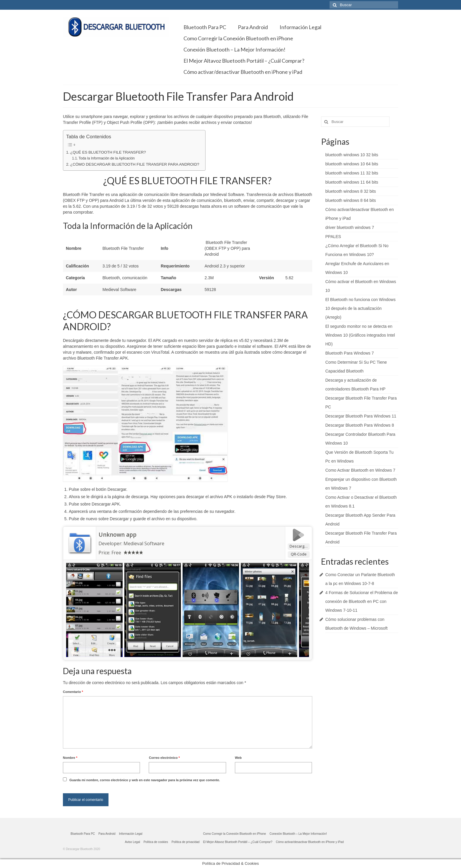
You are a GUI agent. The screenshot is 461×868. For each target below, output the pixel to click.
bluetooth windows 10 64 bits (352, 164)
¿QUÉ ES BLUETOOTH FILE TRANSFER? (108, 152)
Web (238, 758)
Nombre (70, 758)
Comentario (73, 692)
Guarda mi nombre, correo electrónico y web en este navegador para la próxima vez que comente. (145, 780)
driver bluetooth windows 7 (350, 227)
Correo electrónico (164, 758)
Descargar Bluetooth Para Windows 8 (360, 425)
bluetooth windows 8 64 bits (351, 200)
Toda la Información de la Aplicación (107, 158)
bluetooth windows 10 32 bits (352, 155)
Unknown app (118, 535)
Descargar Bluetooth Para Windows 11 (361, 416)
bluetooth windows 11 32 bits (352, 173)
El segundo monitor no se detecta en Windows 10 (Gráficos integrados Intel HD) (360, 335)
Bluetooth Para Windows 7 (350, 353)
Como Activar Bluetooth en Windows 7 (360, 470)
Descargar (299, 546)
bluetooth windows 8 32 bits (351, 191)
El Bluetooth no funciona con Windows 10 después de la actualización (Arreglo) (361, 308)
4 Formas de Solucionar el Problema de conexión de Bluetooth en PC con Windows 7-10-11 (362, 601)
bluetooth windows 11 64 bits (352, 182)
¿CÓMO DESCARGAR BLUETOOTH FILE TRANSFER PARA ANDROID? (135, 164)
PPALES (333, 237)
